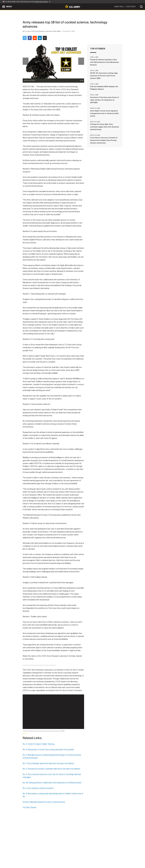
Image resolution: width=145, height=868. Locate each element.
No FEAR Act (94, 859)
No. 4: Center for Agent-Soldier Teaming (38, 748)
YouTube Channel (29, 812)
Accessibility (74, 859)
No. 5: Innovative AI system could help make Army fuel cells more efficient (51, 773)
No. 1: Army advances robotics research (38, 792)
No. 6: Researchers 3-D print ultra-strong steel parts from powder (48, 754)
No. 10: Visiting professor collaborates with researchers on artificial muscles (52, 787)
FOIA (85, 859)
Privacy (49, 859)
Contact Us (38, 859)
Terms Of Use (60, 859)
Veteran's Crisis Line (110, 859)
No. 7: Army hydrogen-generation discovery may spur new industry (48, 768)
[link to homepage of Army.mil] (72, 6)
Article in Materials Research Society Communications (44, 806)
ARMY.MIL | (120, 7)
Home (28, 859)
